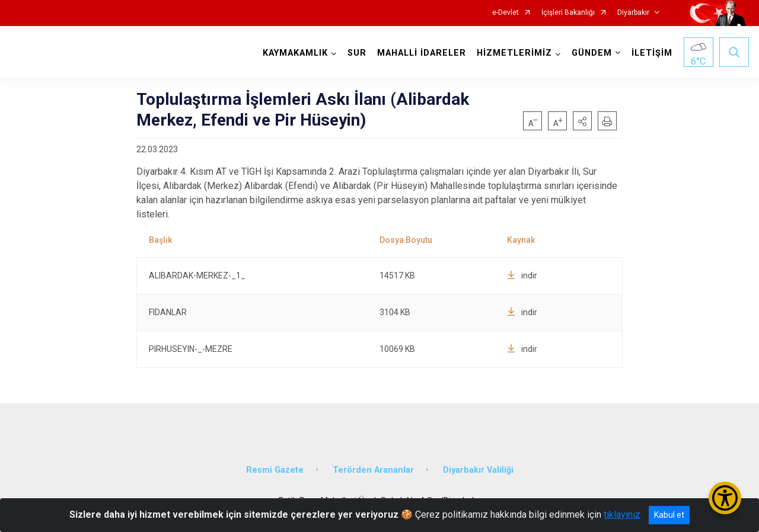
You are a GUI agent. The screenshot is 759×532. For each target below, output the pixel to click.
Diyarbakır (633, 13)
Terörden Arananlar (373, 470)
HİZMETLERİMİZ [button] (514, 53)
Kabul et (669, 515)
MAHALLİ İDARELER (422, 53)
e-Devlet (506, 13)
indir (522, 275)
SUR (357, 53)
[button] (582, 121)
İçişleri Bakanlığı (568, 13)
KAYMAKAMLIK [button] (295, 53)
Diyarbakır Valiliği (478, 470)
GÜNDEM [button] (592, 53)
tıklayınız (622, 515)
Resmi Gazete (275, 470)
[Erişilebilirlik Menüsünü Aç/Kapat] (725, 498)
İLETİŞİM (652, 53)
